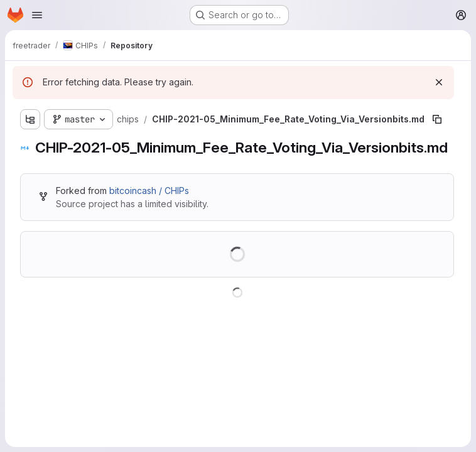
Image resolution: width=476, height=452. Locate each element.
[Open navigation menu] (37, 15)
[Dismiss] (439, 82)
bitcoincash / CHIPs (149, 191)
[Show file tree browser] (30, 119)
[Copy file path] (437, 119)
